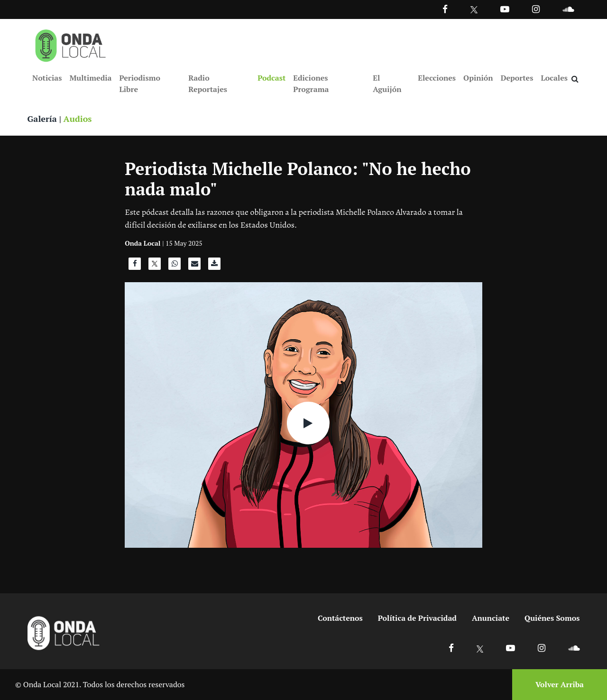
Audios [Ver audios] (78, 119)
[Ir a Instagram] (536, 9)
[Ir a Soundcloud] (574, 648)
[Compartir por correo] (194, 266)
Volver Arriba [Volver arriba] (560, 684)
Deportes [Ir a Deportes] (517, 78)
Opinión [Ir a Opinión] (478, 78)
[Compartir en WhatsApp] (175, 266)
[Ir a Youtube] (505, 9)
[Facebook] (445, 9)
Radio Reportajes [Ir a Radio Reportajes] (208, 83)
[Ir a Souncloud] (568, 9)
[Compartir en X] (155, 266)
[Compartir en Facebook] (135, 266)
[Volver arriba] (557, 685)
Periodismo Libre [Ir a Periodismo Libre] (139, 83)
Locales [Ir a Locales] (554, 78)
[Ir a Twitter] (474, 10)
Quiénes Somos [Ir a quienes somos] (552, 618)
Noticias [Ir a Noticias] (47, 78)
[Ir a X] (480, 648)
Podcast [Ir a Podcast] (271, 78)
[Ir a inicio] (71, 44)
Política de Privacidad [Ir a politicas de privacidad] (417, 618)
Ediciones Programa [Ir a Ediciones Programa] (311, 83)
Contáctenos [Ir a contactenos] (340, 618)
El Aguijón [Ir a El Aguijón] (387, 83)
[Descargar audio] (214, 266)
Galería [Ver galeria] (42, 119)
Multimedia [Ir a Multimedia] (90, 78)
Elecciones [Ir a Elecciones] (437, 78)
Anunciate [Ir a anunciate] (491, 618)
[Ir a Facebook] (451, 648)
